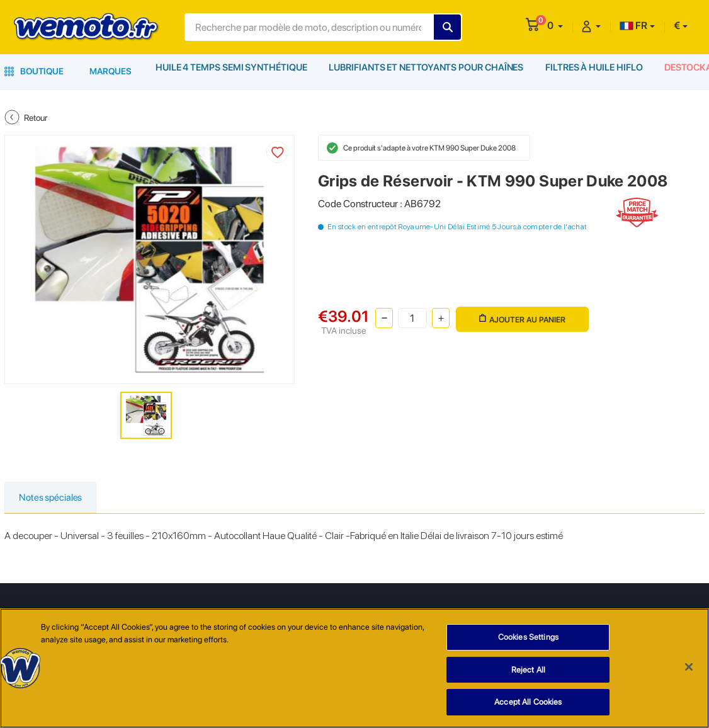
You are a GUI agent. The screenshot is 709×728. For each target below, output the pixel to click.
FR (633, 26)
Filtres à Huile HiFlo (592, 71)
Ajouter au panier (521, 317)
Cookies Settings (528, 637)
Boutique (34, 71)
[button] (555, 26)
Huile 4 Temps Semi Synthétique (231, 71)
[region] (354, 668)
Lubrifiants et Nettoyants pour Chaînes (424, 71)
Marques (111, 71)
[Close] (689, 667)
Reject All (528, 670)
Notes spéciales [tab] (54, 498)
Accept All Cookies (528, 702)
